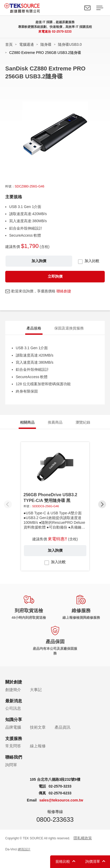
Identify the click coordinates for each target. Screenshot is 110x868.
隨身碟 (46, 44)
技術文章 (38, 727)
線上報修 (38, 746)
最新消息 (14, 701)
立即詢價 (55, 276)
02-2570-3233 (62, 32)
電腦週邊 (27, 44)
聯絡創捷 (64, 291)
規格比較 (63, 861)
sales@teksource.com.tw (61, 800)
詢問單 (11, 765)
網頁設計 (24, 849)
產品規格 (34, 328)
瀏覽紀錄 (83, 422)
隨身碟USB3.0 (70, 44)
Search (75, 8)
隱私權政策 (83, 838)
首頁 (9, 44)
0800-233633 (55, 819)
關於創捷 (14, 682)
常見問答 (13, 746)
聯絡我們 (87, 8)
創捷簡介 (13, 690)
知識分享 (14, 720)
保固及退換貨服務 (69, 328)
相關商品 (27, 422)
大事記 (36, 690)
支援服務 (14, 738)
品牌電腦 (13, 727)
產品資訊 (62, 727)
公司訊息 (13, 708)
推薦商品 (55, 422)
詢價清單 (93, 861)
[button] (102, 504)
